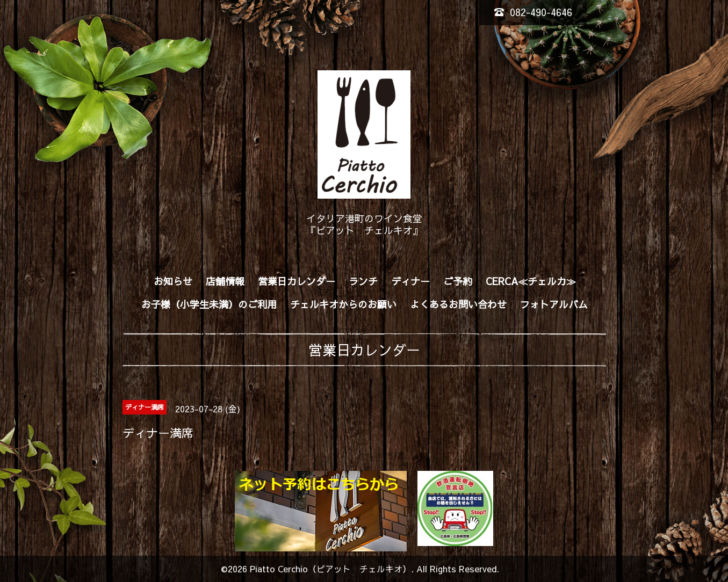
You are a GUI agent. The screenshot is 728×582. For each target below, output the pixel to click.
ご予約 (458, 281)
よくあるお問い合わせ (458, 304)
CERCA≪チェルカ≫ (531, 281)
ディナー (410, 281)
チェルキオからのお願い (343, 304)
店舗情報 (225, 281)
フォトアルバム (554, 304)
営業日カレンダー (297, 281)
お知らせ (173, 281)
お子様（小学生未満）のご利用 (209, 304)
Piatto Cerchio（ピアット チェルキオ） (330, 569)
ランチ (363, 281)
